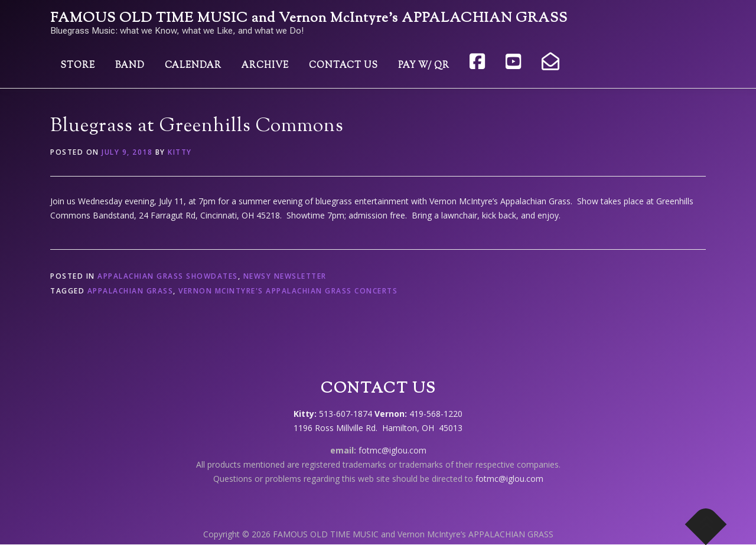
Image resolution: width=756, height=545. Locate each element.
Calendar (193, 66)
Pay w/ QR (424, 66)
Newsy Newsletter (285, 276)
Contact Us (343, 66)
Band (130, 66)
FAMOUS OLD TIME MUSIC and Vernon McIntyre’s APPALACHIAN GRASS (309, 19)
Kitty (180, 152)
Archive (265, 66)
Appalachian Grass (131, 291)
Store (78, 66)
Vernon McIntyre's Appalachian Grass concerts (288, 291)
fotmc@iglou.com (392, 450)
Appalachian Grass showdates (168, 276)
